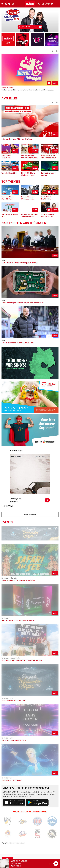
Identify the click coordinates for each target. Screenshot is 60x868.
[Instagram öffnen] (6, 4)
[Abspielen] (56, 864)
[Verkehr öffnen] (13, 4)
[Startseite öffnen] (30, 4)
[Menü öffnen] (57, 4)
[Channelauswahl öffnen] (43, 4)
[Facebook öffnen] (9, 4)
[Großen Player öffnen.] (50, 864)
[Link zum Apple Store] (14, 803)
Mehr (55, 83)
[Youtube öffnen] (2, 4)
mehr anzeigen (30, 514)
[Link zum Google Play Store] (37, 803)
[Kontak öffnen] (39, 4)
